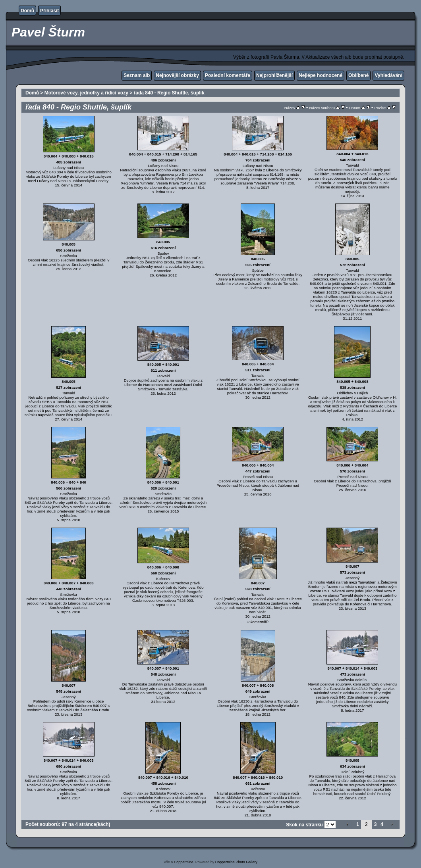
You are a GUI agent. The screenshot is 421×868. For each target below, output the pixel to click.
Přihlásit (49, 11)
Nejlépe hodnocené (321, 75)
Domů (27, 11)
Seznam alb (137, 75)
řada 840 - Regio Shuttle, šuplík (169, 93)
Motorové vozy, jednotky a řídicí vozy (86, 93)
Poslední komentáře (228, 75)
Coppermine (184, 862)
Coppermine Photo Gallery (236, 862)
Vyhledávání (388, 75)
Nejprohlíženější (274, 75)
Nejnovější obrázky (177, 75)
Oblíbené (358, 75)
